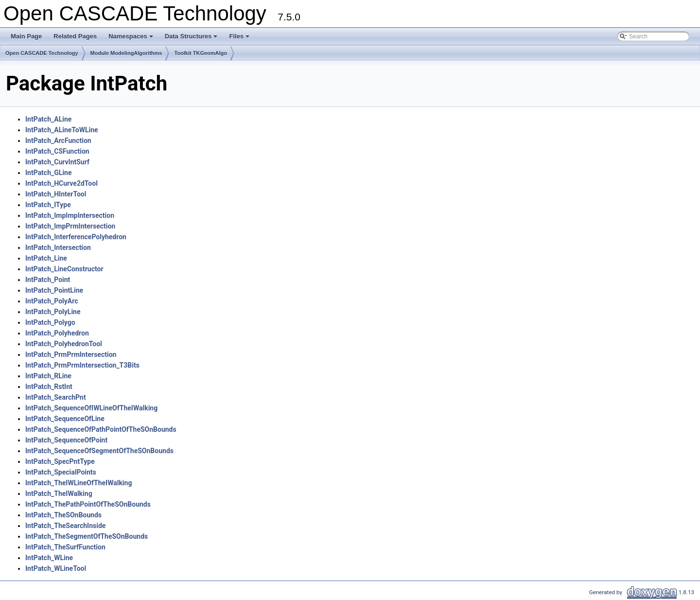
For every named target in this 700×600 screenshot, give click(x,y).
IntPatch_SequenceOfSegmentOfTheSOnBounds (99, 451)
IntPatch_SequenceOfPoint (66, 440)
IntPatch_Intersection (58, 247)
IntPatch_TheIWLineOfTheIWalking (79, 483)
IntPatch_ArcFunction (58, 141)
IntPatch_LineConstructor (64, 269)
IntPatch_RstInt (49, 387)
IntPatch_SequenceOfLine (65, 419)
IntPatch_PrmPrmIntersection (71, 354)
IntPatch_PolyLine (53, 312)
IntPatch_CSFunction (57, 151)
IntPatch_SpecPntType (60, 461)
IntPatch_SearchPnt (56, 397)
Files (240, 39)
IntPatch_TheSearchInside (65, 526)
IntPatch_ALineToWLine (62, 130)
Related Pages (75, 36)
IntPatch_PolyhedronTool (64, 344)
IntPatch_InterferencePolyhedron (76, 237)
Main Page (26, 36)
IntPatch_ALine (48, 119)
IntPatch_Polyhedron (57, 333)
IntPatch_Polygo (50, 322)
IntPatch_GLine (48, 173)
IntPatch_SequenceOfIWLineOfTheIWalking (91, 408)
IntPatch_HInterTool (56, 194)
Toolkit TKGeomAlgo (201, 53)
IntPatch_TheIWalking (59, 494)
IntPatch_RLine (48, 376)
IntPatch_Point (48, 280)
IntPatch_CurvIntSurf (57, 162)
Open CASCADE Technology (42, 53)
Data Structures (192, 39)
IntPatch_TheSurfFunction (65, 547)
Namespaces (131, 39)
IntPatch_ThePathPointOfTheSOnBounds (88, 504)
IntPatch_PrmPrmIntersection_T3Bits (82, 365)
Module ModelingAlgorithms (126, 53)
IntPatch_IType (48, 205)
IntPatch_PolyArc (52, 301)
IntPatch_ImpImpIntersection (70, 215)
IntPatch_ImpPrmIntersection (70, 226)
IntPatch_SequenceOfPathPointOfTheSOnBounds (101, 429)
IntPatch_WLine (49, 558)
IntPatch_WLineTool (56, 568)
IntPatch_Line (46, 258)
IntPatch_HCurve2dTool (61, 183)
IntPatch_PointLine (54, 290)
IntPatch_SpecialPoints (61, 472)
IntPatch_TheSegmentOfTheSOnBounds (87, 536)
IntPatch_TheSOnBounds (63, 515)
